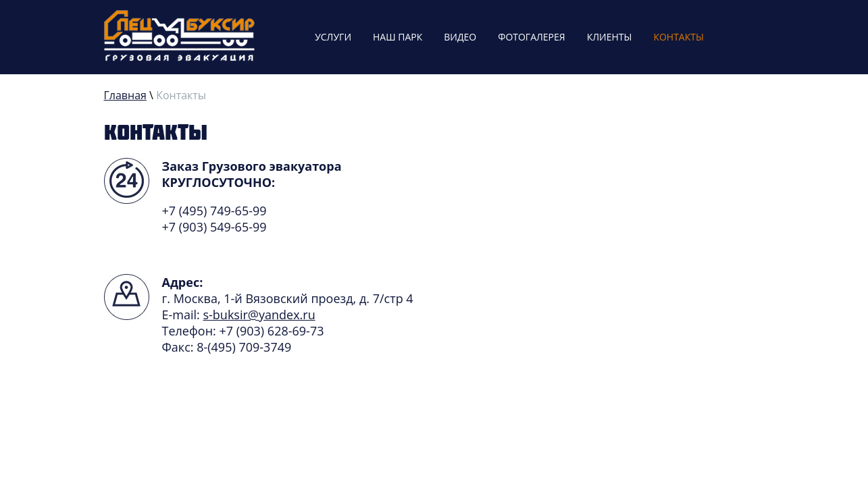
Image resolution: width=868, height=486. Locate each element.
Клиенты (610, 37)
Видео (460, 37)
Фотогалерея (531, 37)
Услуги (333, 37)
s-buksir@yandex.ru (259, 315)
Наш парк (398, 37)
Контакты (678, 37)
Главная (125, 95)
